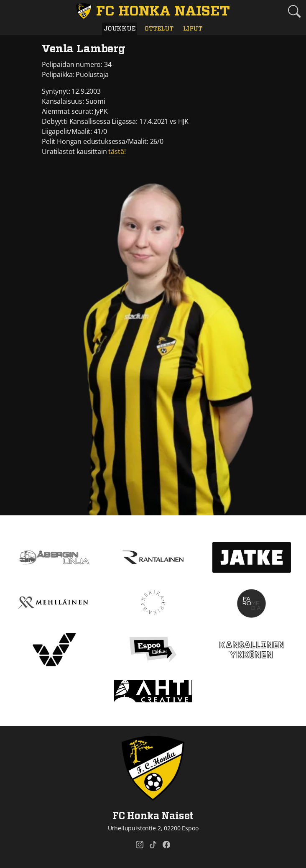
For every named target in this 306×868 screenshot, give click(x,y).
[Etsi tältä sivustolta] (294, 11)
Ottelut (159, 29)
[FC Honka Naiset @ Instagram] (140, 845)
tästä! (117, 151)
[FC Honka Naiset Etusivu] (153, 11)
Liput (193, 29)
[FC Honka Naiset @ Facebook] (166, 845)
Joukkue (120, 29)
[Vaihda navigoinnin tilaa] (12, 12)
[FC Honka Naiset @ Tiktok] (153, 845)
